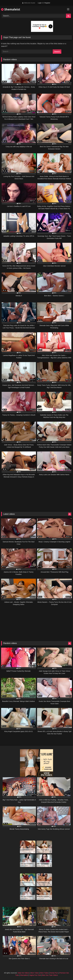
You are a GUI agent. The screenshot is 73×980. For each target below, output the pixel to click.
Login (40, 3)
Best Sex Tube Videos (50, 975)
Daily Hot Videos (23, 973)
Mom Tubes (35, 973)
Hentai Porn (54, 973)
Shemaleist (11, 9)
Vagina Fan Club (35, 975)
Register (47, 3)
